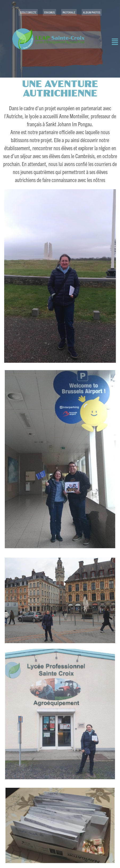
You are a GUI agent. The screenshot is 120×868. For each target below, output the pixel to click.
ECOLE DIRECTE (28, 12)
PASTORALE (69, 12)
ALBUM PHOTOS (92, 12)
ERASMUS (49, 12)
